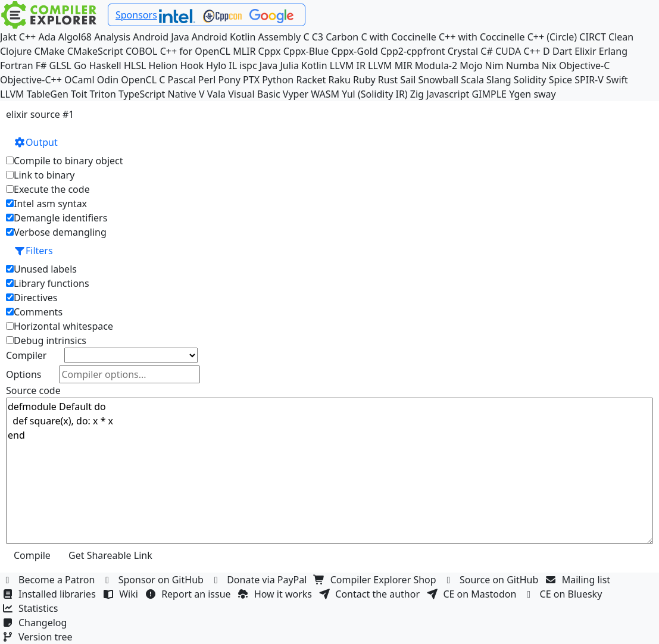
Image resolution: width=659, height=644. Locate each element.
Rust (388, 80)
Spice (560, 80)
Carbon (342, 37)
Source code (33, 390)
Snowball (438, 80)
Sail (408, 80)
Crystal (463, 51)
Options (24, 374)
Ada (47, 37)
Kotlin (314, 65)
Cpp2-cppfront (413, 51)
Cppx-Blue (306, 51)
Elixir (585, 51)
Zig (417, 94)
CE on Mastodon (473, 594)
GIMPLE (489, 94)
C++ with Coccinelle (482, 37)
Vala (216, 94)
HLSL (135, 65)
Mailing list (580, 580)
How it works (276, 594)
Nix (549, 65)
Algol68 (75, 37)
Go (80, 65)
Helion (163, 65)
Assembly (280, 37)
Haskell (105, 65)
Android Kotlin (224, 37)
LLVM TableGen (34, 94)
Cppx (270, 51)
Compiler (26, 355)
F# (41, 65)
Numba (523, 65)
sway (544, 94)
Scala (472, 80)
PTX (251, 80)
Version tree (39, 637)
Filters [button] (33, 251)
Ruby (364, 80)
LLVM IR (348, 65)
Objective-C (585, 65)
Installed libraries (50, 594)
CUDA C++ (518, 51)
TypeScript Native (157, 94)
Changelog (36, 623)
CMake (49, 51)
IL (233, 65)
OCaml (79, 80)
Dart (562, 51)
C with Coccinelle (398, 37)
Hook (192, 65)
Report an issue (189, 594)
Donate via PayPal (260, 580)
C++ (27, 37)
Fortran (17, 65)
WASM (325, 94)
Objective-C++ (31, 80)
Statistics (32, 608)
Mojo (471, 65)
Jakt (8, 37)
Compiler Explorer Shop (377, 580)
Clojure (16, 51)
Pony (229, 80)
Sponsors (136, 15)
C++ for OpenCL (195, 51)
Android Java (161, 37)
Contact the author (371, 594)
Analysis (112, 37)
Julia (289, 65)
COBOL (142, 51)
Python (278, 80)
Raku (340, 80)
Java (268, 65)
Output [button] (36, 142)
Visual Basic (254, 94)
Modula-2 (436, 65)
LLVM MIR (390, 65)
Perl (207, 80)
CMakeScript (95, 51)
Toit (79, 94)
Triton (103, 94)
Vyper (296, 94)
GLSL (60, 65)
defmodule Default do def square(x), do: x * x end (329, 471)
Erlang (613, 51)
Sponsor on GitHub (154, 580)
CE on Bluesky (564, 594)
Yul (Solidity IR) (375, 94)
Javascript (448, 94)
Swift (617, 80)
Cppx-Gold (354, 51)
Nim (494, 65)
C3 (318, 37)
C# (486, 51)
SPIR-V (589, 80)
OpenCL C (143, 80)
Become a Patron (50, 580)
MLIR (244, 51)
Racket (311, 80)
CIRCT (593, 37)
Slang (499, 80)
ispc (248, 65)
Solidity (530, 80)
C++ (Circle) (552, 37)
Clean (621, 37)
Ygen (520, 94)
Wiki (122, 594)
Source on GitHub (492, 580)
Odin (108, 80)
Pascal (182, 80)
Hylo (216, 65)
